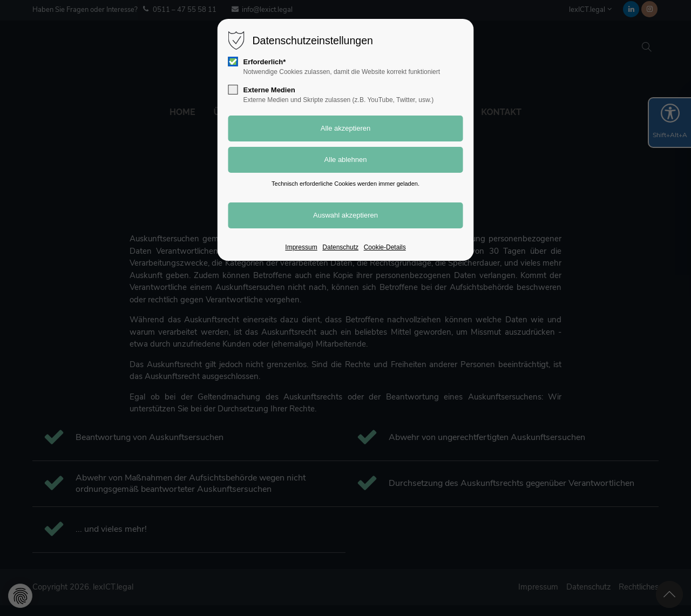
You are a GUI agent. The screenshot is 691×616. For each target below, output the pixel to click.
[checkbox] (233, 62)
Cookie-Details (385, 247)
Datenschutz (340, 247)
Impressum (301, 247)
